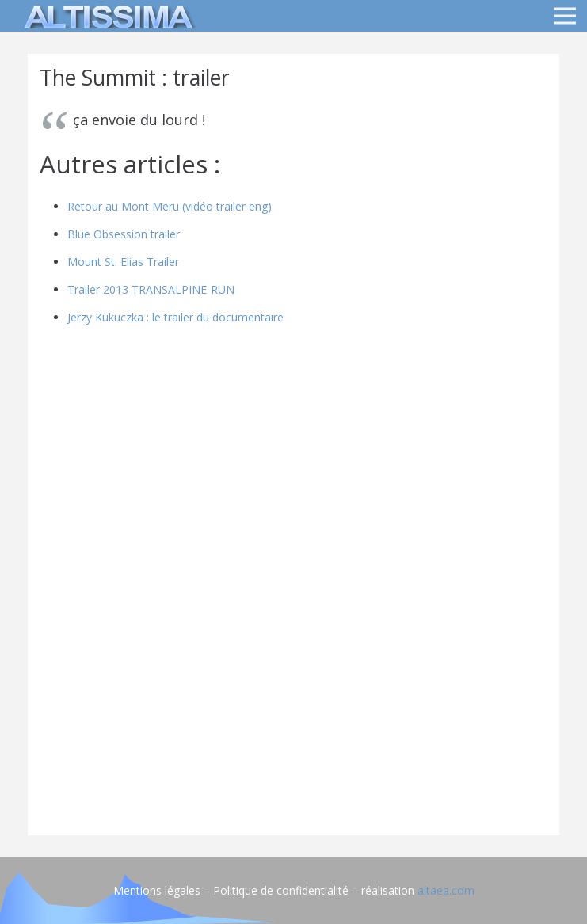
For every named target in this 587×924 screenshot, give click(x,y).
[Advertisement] (293, 713)
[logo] (106, 16)
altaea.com (446, 890)
